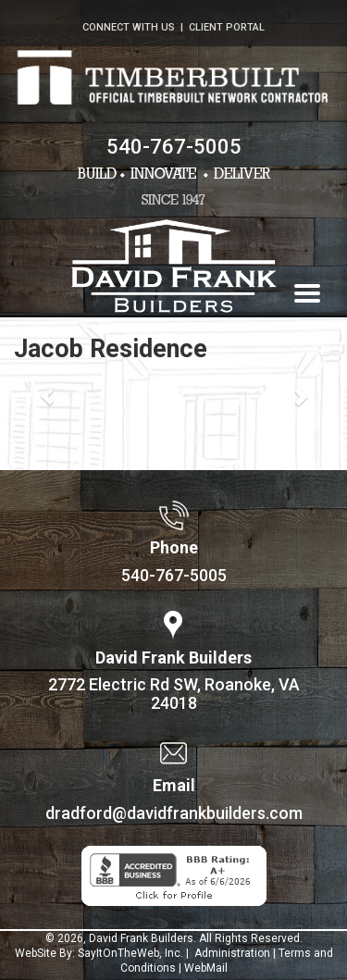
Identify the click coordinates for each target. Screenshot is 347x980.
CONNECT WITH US (129, 27)
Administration (231, 953)
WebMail (206, 968)
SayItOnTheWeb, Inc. (130, 953)
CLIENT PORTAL (227, 27)
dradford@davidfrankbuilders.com (174, 813)
